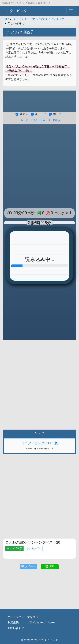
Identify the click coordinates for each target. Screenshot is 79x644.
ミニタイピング (15, 11)
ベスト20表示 (14, 548)
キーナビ (41, 114)
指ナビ (57, 114)
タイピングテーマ (24, 19)
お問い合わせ (16, 628)
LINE (50, 566)
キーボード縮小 (51, 120)
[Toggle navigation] (71, 11)
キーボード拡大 (29, 120)
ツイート (28, 566)
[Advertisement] (39, 166)
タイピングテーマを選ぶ (23, 617)
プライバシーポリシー (41, 623)
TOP (6, 19)
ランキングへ (34, 548)
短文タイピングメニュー (55, 19)
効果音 (24, 114)
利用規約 (13, 623)
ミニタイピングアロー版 (39, 443)
